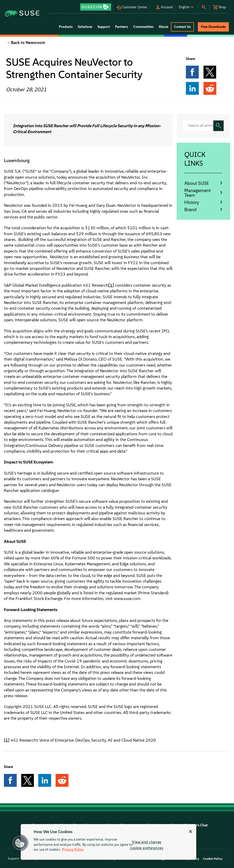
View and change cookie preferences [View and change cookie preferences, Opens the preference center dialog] (147, 845)
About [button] (164, 27)
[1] (111, 285)
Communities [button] (143, 27)
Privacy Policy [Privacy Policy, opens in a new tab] (73, 850)
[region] (108, 842)
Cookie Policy (213, 859)
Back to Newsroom (28, 43)
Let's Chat (200, 825)
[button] (96, 5)
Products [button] (66, 27)
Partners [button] (122, 27)
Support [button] (104, 27)
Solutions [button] (85, 27)
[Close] (191, 832)
